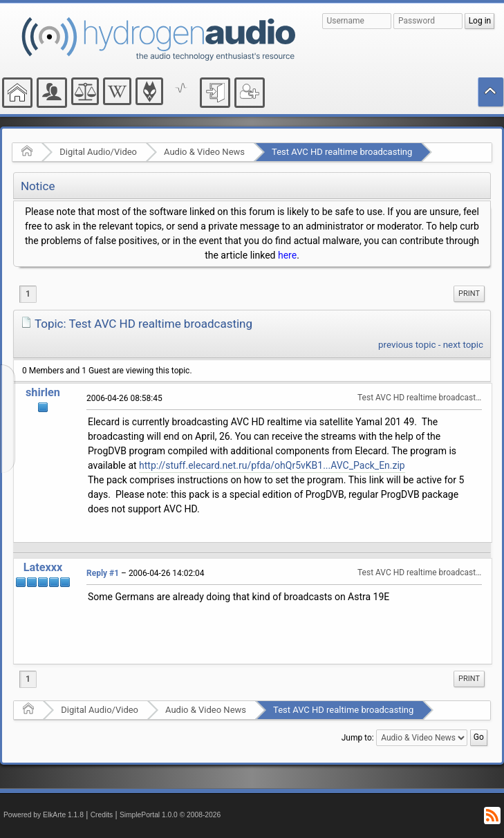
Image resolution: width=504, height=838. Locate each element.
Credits (102, 815)
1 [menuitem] (28, 294)
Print (469, 294)
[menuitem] (469, 294)
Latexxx (43, 567)
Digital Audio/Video (98, 152)
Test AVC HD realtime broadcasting (342, 152)
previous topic (407, 345)
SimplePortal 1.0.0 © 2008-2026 (170, 815)
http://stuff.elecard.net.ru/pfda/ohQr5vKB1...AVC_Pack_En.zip (272, 465)
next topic (463, 345)
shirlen (43, 392)
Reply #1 (103, 573)
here (287, 255)
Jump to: (358, 738)
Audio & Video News (204, 152)
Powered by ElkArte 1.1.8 (44, 815)
